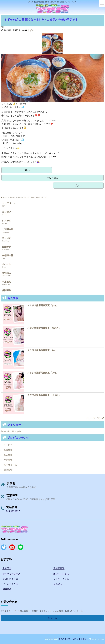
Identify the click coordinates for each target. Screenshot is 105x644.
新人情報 (8, 455)
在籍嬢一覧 (8, 255)
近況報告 (8, 470)
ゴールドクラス (10, 584)
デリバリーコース (11, 574)
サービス (8, 445)
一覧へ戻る (52, 178)
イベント (7, 264)
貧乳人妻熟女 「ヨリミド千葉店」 (74, 639)
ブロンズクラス (10, 579)
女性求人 (7, 273)
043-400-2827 (13, 511)
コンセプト (8, 212)
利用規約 (7, 281)
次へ (78, 185)
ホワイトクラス (61, 574)
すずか (31, 30)
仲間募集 (7, 290)
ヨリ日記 (7, 238)
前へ (27, 170)
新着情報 (8, 450)
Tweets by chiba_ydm (11, 431)
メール (53, 618)
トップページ (9, 203)
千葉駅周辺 (59, 568)
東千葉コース (10, 465)
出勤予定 (7, 247)
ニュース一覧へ (95, 418)
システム (7, 220)
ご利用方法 (8, 229)
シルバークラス (61, 579)
